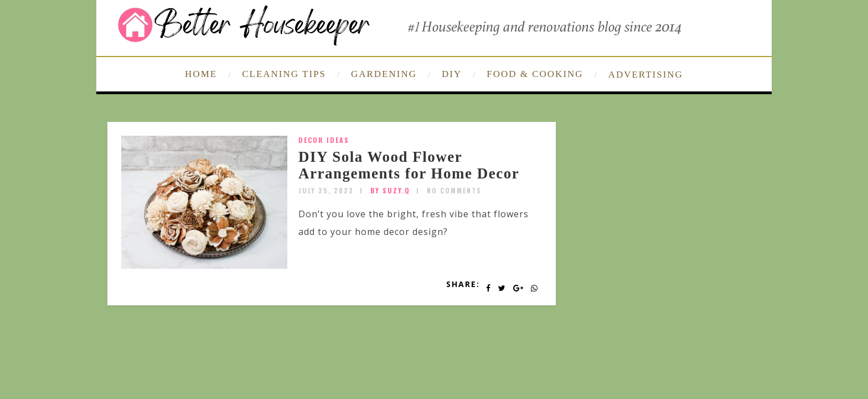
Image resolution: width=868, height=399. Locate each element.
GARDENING (384, 74)
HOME (201, 74)
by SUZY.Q (390, 190)
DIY (452, 74)
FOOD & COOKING (535, 74)
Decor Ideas (324, 140)
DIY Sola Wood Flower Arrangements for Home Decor (409, 165)
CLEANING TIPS (284, 74)
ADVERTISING (646, 75)
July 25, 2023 (326, 190)
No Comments (454, 190)
